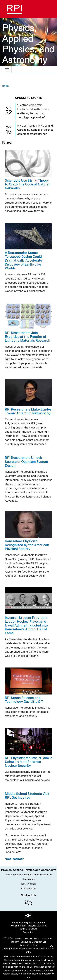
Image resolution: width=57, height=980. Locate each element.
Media (18, 938)
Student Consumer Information (28, 942)
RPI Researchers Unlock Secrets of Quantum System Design (26, 461)
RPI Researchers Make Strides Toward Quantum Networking (28, 411)
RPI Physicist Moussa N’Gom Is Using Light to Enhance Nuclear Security (28, 762)
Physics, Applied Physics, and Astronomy (28, 44)
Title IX (47, 938)
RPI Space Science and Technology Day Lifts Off (24, 700)
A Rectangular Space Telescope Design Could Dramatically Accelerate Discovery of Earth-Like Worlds (23, 260)
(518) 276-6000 (29, 929)
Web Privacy (32, 938)
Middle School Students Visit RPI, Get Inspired (27, 796)
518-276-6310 (28, 889)
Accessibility (28, 945)
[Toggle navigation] (7, 70)
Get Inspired (14, 859)
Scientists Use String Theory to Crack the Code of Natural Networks (27, 184)
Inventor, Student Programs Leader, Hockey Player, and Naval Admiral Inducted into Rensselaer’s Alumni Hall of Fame (26, 625)
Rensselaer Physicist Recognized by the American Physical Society (27, 545)
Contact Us (28, 932)
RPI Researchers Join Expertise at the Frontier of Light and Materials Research (28, 337)
